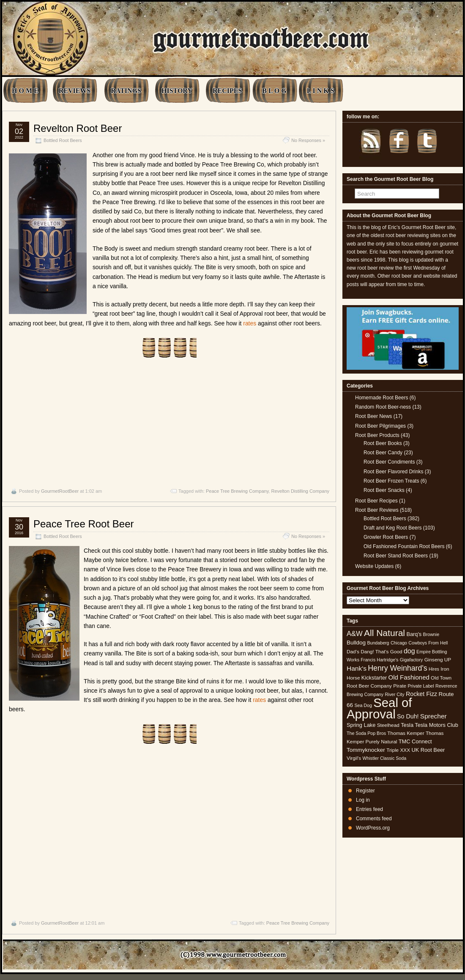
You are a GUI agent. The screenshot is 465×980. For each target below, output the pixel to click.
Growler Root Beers (386, 537)
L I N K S (321, 91)
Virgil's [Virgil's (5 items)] (354, 758)
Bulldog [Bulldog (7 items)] (356, 643)
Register (365, 791)
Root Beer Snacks (384, 490)
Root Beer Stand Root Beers (396, 556)
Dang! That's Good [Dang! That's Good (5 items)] (381, 652)
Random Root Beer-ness (383, 407)
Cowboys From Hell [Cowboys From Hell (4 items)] (428, 643)
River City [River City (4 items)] (394, 694)
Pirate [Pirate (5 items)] (400, 686)
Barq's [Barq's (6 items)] (414, 634)
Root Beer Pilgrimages (380, 426)
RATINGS (126, 91)
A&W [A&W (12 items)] (355, 633)
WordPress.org (373, 828)
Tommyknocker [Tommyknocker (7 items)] (366, 750)
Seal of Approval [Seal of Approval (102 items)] (379, 708)
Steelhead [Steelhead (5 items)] (388, 725)
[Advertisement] (169, 418)
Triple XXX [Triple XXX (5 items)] (398, 750)
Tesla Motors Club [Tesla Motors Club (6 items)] (436, 725)
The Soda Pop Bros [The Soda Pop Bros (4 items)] (366, 733)
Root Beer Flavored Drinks (393, 472)
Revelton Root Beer (78, 128)
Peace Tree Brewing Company (237, 491)
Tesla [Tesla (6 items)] (407, 725)
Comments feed (374, 819)
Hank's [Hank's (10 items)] (357, 668)
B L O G (274, 91)
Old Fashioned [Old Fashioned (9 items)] (409, 677)
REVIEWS (75, 91)
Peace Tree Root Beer (83, 524)
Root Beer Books (383, 443)
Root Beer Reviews (377, 510)
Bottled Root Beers (63, 140)
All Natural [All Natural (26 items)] (384, 633)
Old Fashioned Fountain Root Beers (404, 546)
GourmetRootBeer (60, 491)
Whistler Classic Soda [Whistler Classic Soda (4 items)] (385, 758)
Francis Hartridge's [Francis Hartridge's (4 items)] (379, 660)
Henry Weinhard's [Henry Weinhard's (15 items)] (397, 668)
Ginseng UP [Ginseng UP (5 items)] (438, 660)
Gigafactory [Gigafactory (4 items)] (412, 660)
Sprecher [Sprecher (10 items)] (434, 716)
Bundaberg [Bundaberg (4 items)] (378, 643)
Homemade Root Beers (382, 398)
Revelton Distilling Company (300, 491)
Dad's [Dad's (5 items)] (353, 652)
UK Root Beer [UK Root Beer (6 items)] (428, 750)
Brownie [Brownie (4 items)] (431, 634)
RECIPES (227, 91)
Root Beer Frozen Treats (391, 481)
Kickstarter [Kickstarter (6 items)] (374, 678)
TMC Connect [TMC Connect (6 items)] (415, 741)
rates (250, 323)
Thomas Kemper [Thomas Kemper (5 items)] (406, 733)
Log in (363, 800)
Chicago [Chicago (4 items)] (399, 643)
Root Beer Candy (383, 453)
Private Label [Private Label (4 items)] (421, 686)
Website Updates (374, 566)
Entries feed (369, 809)
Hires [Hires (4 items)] (434, 669)
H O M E (25, 91)
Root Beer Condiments (389, 462)
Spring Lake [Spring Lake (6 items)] (361, 725)
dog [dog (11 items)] (409, 651)
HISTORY (177, 91)
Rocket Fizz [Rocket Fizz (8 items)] (421, 694)
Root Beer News (373, 416)
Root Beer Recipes (376, 501)
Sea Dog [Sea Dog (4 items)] (363, 705)
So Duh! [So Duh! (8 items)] (408, 716)
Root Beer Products (377, 435)
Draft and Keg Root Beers (393, 528)
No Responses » (308, 140)
